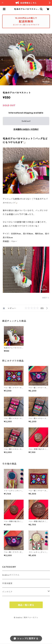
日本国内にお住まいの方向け (26, 129)
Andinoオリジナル (11, 575)
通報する (46, 298)
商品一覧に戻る (26, 605)
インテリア (7, 592)
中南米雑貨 (7, 583)
